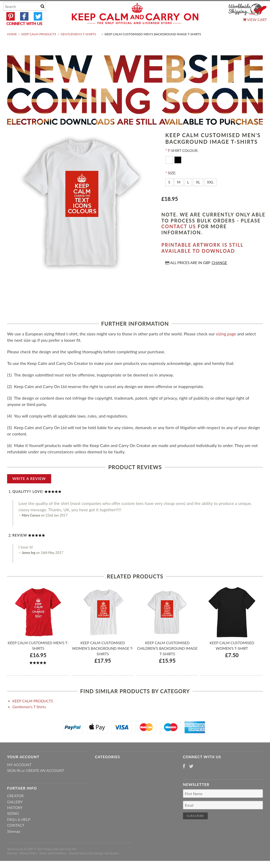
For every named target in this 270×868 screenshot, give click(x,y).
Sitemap (14, 844)
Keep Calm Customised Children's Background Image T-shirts (167, 661)
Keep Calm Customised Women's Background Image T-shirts (103, 661)
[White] (170, 172)
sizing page (226, 346)
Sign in (14, 783)
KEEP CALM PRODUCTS (39, 46)
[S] (169, 195)
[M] (179, 195)
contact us (179, 239)
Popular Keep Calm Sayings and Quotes (94, 866)
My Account (19, 777)
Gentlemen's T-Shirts (78, 46)
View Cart (255, 20)
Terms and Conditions (53, 866)
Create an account (45, 783)
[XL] (198, 195)
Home (12, 46)
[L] (188, 195)
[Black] (178, 172)
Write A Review (29, 491)
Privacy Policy (28, 866)
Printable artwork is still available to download (202, 261)
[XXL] (210, 195)
